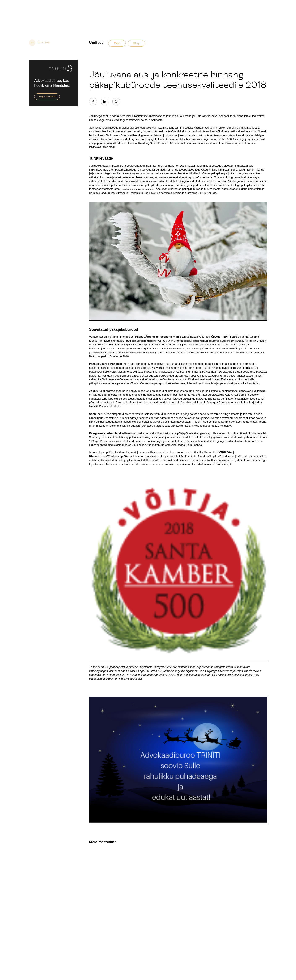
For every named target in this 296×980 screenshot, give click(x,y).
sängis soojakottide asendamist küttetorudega (133, 352)
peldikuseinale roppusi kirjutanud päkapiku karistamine (213, 341)
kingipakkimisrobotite (142, 173)
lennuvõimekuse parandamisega (185, 348)
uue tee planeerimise (128, 348)
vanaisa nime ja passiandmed (137, 189)
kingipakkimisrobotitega (190, 344)
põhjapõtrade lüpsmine (144, 341)
